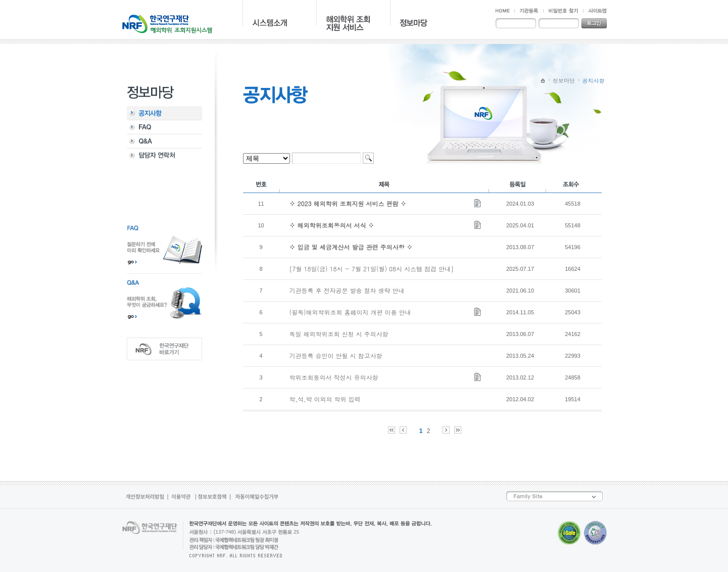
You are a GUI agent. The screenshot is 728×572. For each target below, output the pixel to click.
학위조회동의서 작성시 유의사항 (334, 377)
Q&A (164, 141)
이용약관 (182, 497)
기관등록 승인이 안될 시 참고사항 (336, 355)
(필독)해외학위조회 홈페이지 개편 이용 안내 (350, 312)
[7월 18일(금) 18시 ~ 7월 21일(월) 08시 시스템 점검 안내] (372, 269)
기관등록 (529, 11)
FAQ (164, 127)
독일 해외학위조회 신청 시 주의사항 (339, 334)
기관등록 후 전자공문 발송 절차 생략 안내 (347, 290)
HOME (505, 11)
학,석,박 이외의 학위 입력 (325, 399)
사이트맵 (595, 11)
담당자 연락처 (164, 156)
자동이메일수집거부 (256, 497)
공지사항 (164, 113)
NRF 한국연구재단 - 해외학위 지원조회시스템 (167, 23)
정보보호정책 (213, 497)
